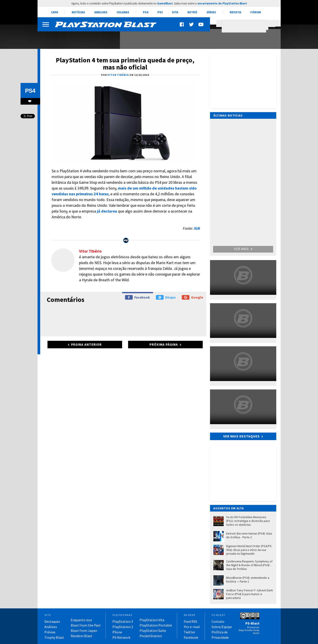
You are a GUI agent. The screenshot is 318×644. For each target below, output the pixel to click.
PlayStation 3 (123, 621)
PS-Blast (252, 623)
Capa (55, 12)
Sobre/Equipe (222, 627)
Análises (101, 12)
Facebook (137, 297)
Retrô (192, 12)
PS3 (160, 12)
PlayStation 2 (123, 627)
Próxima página (164, 344)
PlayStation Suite (153, 631)
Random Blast (81, 636)
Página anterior (86, 344)
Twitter (189, 632)
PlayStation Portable (156, 625)
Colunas (123, 12)
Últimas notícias (228, 115)
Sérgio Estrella (245, 630)
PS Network (121, 637)
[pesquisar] (245, 26)
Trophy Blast (54, 637)
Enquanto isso (81, 620)
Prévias (50, 632)
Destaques (52, 621)
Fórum (256, 12)
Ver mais (243, 249)
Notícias (78, 12)
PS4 (146, 12)
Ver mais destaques (241, 436)
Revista (235, 12)
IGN (197, 228)
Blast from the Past (86, 625)
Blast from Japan (84, 631)
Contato (218, 621)
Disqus (166, 297)
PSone (117, 632)
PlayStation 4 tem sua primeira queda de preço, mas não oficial (125, 63)
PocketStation (151, 636)
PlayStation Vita (152, 620)
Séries (211, 12)
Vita (175, 12)
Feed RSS (190, 621)
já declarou (107, 211)
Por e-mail (192, 627)
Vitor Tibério (90, 251)
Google (192, 297)
